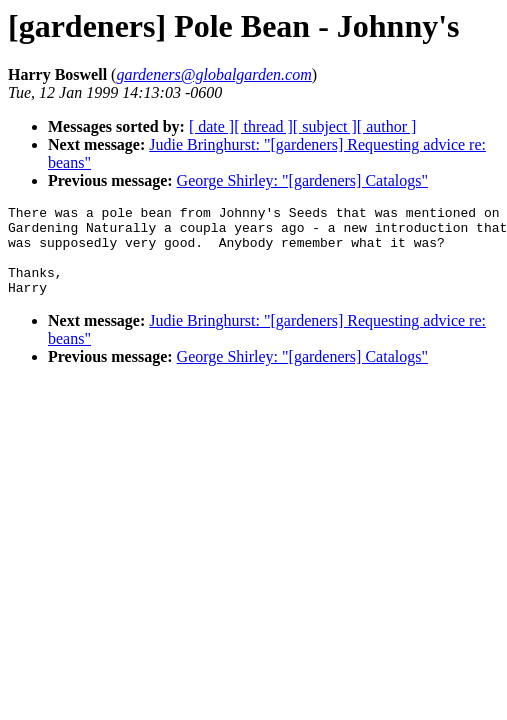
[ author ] (387, 126)
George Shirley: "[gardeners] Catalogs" (302, 180)
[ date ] (211, 126)
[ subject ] (325, 126)
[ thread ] (263, 126)
